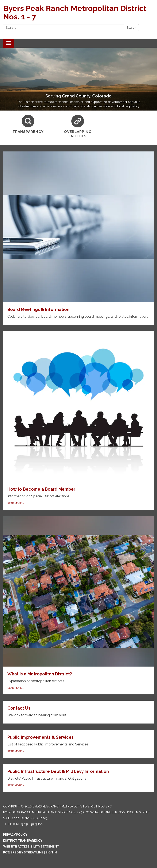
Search (131, 28)
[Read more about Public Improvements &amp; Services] (78, 744)
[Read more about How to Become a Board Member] (78, 420)
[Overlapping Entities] (78, 127)
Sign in (51, 852)
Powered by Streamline (23, 852)
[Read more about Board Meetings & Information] (78, 238)
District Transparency (23, 841)
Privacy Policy (15, 835)
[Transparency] (28, 124)
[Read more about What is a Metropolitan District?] (78, 605)
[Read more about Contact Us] (78, 712)
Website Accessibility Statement (31, 846)
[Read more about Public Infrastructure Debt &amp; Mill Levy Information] (78, 778)
